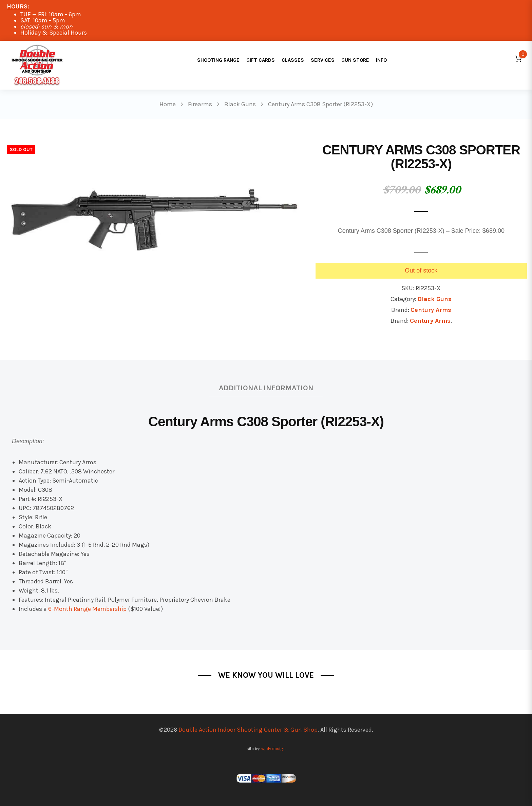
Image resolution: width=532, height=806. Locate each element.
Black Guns (435, 299)
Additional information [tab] (266, 388)
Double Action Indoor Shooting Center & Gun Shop (248, 730)
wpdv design (273, 748)
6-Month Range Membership (87, 609)
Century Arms (431, 310)
